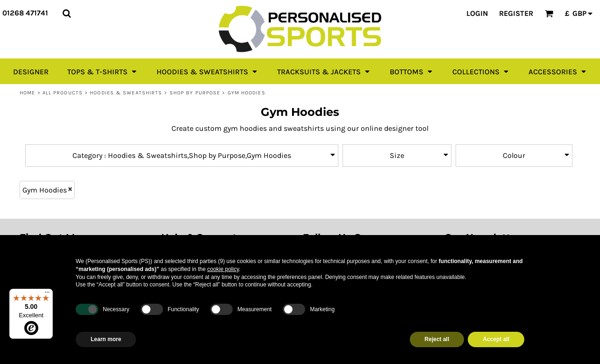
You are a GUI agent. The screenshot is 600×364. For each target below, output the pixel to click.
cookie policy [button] (223, 269)
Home (27, 93)
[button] (67, 13)
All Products (63, 93)
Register (516, 13)
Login (477, 13)
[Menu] (47, 294)
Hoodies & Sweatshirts (126, 93)
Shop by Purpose (195, 93)
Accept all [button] (496, 339)
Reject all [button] (437, 339)
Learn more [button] (106, 339)
